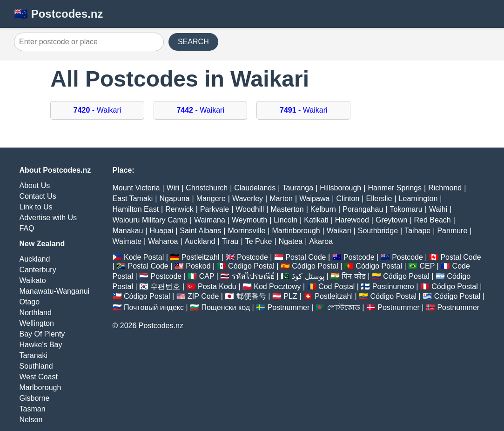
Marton (281, 199)
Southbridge (378, 231)
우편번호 (165, 286)
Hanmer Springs (395, 188)
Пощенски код (225, 307)
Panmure (452, 231)
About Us (35, 185)
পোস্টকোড (344, 307)
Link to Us (36, 207)
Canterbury (38, 270)
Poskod (198, 266)
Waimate (127, 241)
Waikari (339, 231)
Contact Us (38, 196)
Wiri (173, 188)
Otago (30, 302)
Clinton (348, 199)
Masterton (287, 209)
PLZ (290, 296)
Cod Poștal (336, 286)
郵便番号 (251, 296)
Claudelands (255, 188)
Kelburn (323, 209)
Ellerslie (379, 199)
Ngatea (291, 241)
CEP (427, 266)
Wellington (37, 323)
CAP (207, 276)
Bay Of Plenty (42, 334)
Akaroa (321, 241)
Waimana (210, 220)
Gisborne (35, 398)
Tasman (33, 409)
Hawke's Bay (41, 345)
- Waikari (97, 110)
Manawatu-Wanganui (55, 291)
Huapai (161, 231)
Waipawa (314, 199)
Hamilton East (136, 209)
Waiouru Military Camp (150, 220)
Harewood (352, 220)
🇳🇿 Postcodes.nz (58, 14)
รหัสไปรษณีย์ (253, 276)
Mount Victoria (136, 188)
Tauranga (298, 188)
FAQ (27, 228)
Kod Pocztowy (277, 286)
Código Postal (251, 266)
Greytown (391, 220)
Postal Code (306, 257)
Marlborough (40, 387)
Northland (36, 313)
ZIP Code (203, 296)
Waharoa (163, 241)
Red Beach (433, 220)
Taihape (417, 231)
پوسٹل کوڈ (308, 276)
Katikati (316, 220)
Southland (36, 366)
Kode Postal (144, 257)
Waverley (248, 199)
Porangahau (363, 209)
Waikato (33, 280)
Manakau (128, 231)
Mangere (211, 199)
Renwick (179, 209)
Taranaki (34, 355)
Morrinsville (246, 231)
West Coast (39, 377)
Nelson (31, 420)
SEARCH (193, 42)
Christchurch (207, 188)
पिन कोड (353, 276)
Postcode (252, 257)
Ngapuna (175, 199)
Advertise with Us (48, 218)
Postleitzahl (201, 257)
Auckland (35, 259)
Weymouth (249, 220)
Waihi (438, 209)
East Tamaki (133, 199)
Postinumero (393, 286)
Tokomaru (406, 209)
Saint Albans (200, 231)
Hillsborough (340, 188)
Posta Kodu (217, 286)
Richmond (445, 188)
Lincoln (286, 220)
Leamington (418, 199)
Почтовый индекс (154, 307)
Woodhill (250, 209)
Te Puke (259, 241)
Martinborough (296, 231)
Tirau (230, 241)
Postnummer (289, 307)
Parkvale (215, 209)
